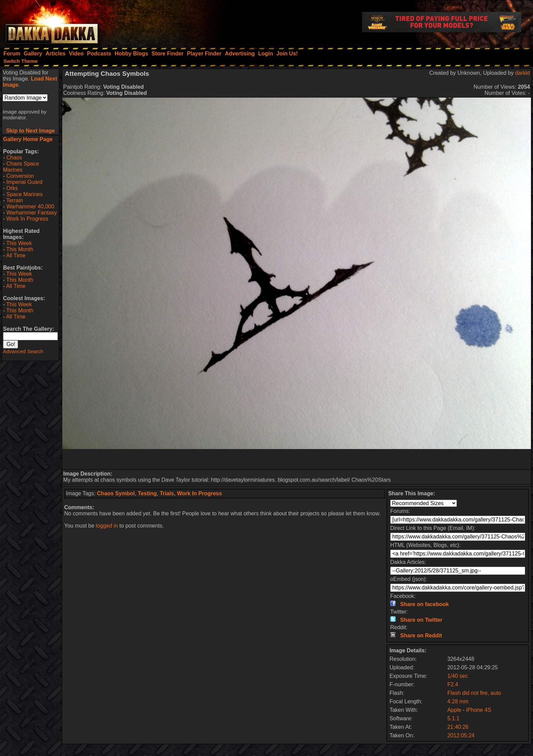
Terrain (14, 200)
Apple (454, 710)
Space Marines (25, 194)
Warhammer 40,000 (30, 207)
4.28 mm (458, 701)
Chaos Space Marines (21, 167)
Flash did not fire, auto (474, 693)
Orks (12, 188)
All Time (16, 255)
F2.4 (453, 684)
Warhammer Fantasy (32, 213)
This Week (19, 243)
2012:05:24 (461, 735)
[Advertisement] (297, 459)
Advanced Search (23, 351)
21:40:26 (458, 727)
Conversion (20, 176)
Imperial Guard (24, 182)
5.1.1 (453, 718)
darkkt (522, 73)
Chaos (14, 158)
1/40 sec (458, 676)
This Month (20, 249)
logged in (107, 526)
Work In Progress (27, 219)
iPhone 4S (479, 710)
